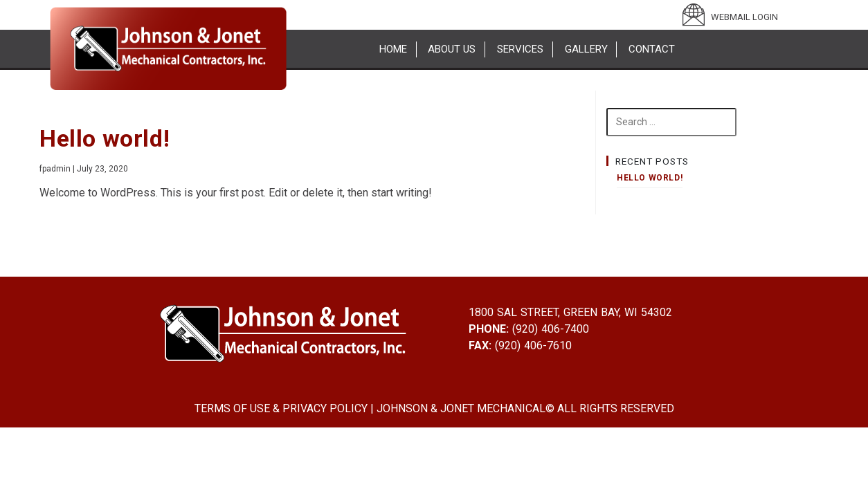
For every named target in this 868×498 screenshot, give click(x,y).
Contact (652, 49)
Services (520, 49)
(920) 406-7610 (532, 345)
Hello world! (105, 138)
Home (393, 49)
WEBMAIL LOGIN (744, 17)
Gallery (586, 49)
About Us (452, 49)
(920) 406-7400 (549, 329)
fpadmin (55, 169)
